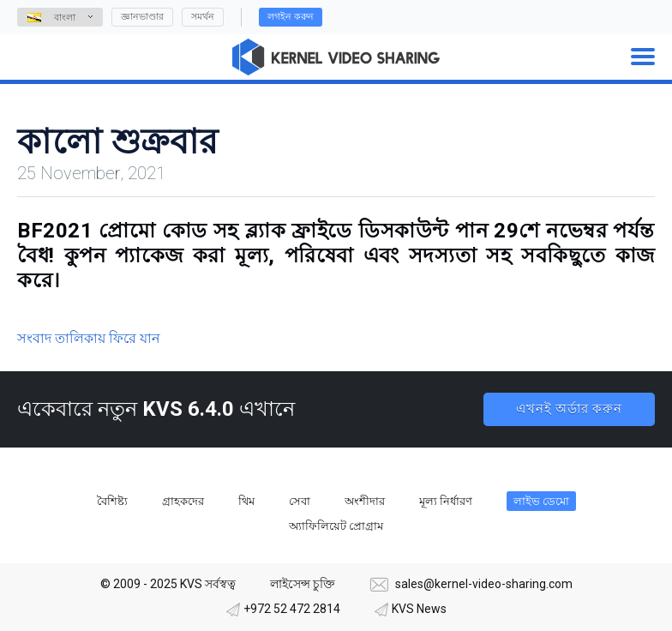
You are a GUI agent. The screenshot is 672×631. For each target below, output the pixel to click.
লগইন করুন (291, 17)
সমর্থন (203, 17)
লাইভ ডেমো (541, 501)
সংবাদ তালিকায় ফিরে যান (89, 338)
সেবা (300, 501)
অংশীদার (365, 501)
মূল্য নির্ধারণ (446, 501)
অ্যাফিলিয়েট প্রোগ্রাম (336, 526)
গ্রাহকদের (183, 501)
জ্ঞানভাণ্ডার (142, 17)
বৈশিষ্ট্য (112, 501)
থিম (246, 501)
